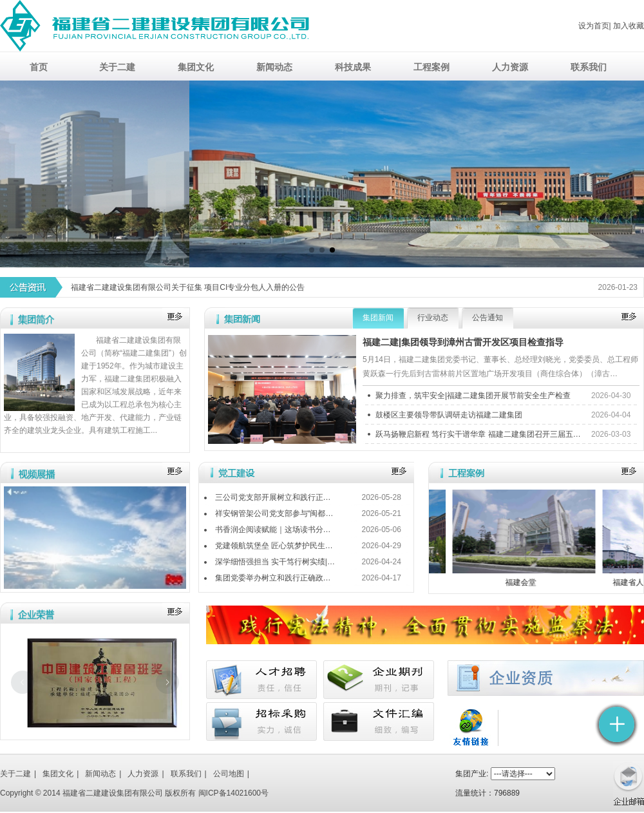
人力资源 (143, 774)
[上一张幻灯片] (23, 682)
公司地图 (229, 774)
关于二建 (15, 774)
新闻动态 (100, 774)
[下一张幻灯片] (167, 682)
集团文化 (58, 774)
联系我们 (186, 774)
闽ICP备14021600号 (233, 793)
